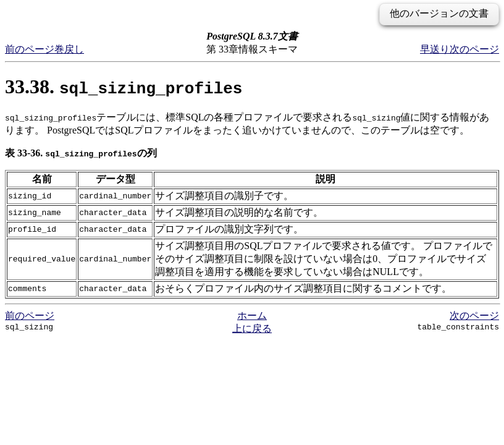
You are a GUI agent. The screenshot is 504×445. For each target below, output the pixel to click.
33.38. (124, 87)
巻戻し (69, 49)
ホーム (252, 316)
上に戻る (252, 328)
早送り (435, 49)
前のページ (30, 49)
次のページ (474, 49)
